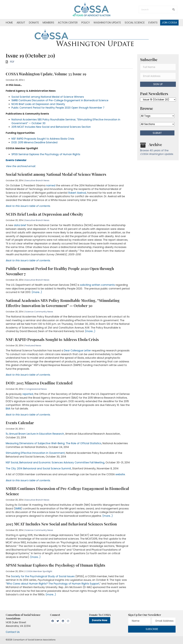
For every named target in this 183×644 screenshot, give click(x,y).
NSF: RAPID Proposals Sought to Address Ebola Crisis (43, 139)
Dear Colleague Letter (77, 351)
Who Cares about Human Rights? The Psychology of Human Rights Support (53, 584)
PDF (12, 62)
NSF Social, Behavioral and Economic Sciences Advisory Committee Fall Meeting (55, 463)
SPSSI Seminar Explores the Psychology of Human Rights (46, 154)
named (51, 185)
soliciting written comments (97, 285)
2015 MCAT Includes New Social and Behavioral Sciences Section (51, 127)
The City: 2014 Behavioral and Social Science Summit (38, 469)
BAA (8, 409)
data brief (20, 225)
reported (28, 394)
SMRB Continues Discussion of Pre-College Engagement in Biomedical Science (60, 100)
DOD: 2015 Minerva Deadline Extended (34, 142)
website (120, 474)
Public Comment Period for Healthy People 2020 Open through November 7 (58, 108)
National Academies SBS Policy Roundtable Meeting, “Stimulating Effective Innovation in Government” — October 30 (63, 303)
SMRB (18, 509)
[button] (158, 84)
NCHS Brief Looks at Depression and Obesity (38, 104)
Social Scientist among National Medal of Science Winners (48, 97)
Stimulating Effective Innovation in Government (35, 453)
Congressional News (36, 389)
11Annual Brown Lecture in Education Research (35, 434)
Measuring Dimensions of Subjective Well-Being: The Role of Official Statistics (54, 443)
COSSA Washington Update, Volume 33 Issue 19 (46, 74)
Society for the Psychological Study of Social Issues (43, 576)
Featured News (33, 345)
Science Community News (39, 312)
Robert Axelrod (77, 193)
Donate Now (100, 620)
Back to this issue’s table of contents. (28, 206)
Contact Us (13, 632)
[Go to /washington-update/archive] (158, 150)
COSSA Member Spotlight (39, 571)
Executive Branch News (37, 180)
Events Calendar (20, 423)
